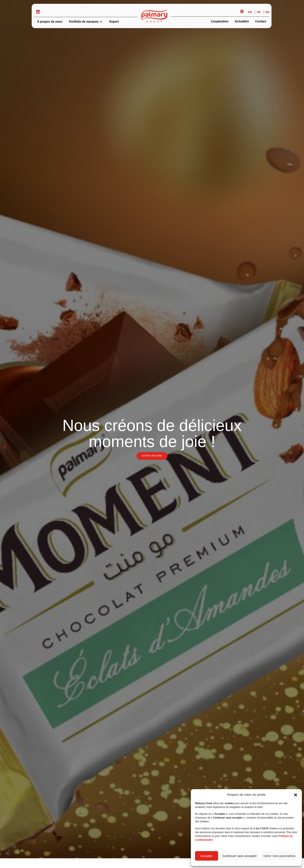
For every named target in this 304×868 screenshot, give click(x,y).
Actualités (242, 21)
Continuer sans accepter (240, 856)
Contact (261, 21)
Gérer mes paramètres (279, 856)
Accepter (207, 856)
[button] (296, 795)
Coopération (220, 21)
